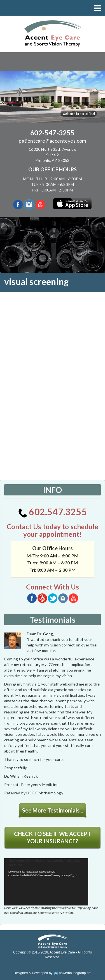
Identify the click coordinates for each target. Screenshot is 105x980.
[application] (46, 882)
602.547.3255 (53, 512)
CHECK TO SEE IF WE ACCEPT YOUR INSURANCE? (53, 837)
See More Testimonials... (53, 810)
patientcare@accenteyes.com (52, 141)
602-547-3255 (52, 133)
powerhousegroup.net (73, 973)
